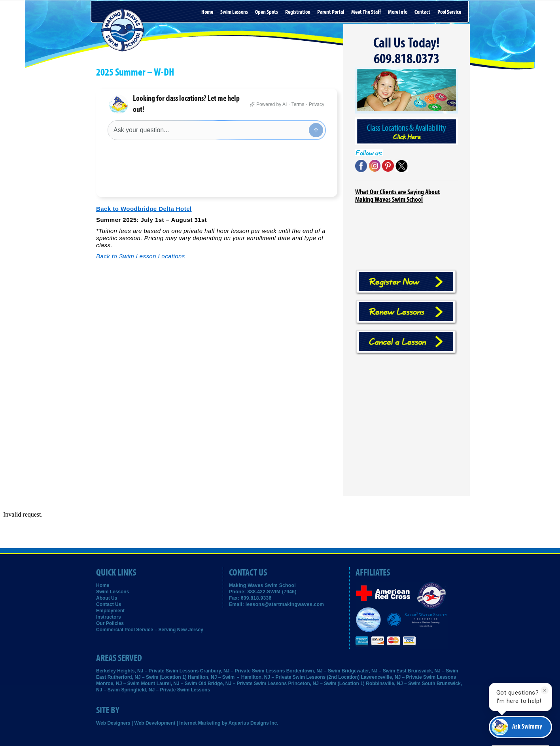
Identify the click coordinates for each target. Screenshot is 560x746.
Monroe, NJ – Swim (118, 684)
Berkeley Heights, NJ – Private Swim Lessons (147, 671)
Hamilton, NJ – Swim (214, 677)
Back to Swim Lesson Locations (141, 230)
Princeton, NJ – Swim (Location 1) (326, 684)
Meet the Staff (366, 12)
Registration (298, 12)
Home (207, 12)
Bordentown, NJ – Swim (313, 671)
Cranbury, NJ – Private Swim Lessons (243, 671)
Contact (422, 12)
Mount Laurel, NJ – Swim (169, 684)
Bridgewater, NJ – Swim (368, 671)
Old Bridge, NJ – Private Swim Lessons (243, 684)
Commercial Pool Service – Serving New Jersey (150, 630)
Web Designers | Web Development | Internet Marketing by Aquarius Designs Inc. (187, 723)
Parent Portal (331, 12)
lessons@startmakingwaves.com (285, 604)
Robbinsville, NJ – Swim (393, 684)
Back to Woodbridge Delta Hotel (144, 183)
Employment (110, 611)
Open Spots (267, 12)
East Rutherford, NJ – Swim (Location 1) (141, 677)
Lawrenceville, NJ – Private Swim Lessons (409, 677)
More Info (398, 12)
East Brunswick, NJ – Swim (427, 671)
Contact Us (109, 604)
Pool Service (449, 12)
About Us (107, 598)
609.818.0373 (407, 59)
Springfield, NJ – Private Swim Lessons (166, 690)
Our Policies (110, 623)
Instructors (109, 617)
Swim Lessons (234, 12)
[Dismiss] (545, 690)
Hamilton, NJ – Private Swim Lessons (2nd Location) (300, 677)
